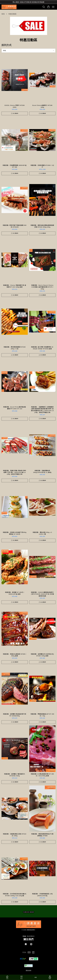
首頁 (3, 14)
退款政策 (29, 970)
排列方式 (7, 45)
